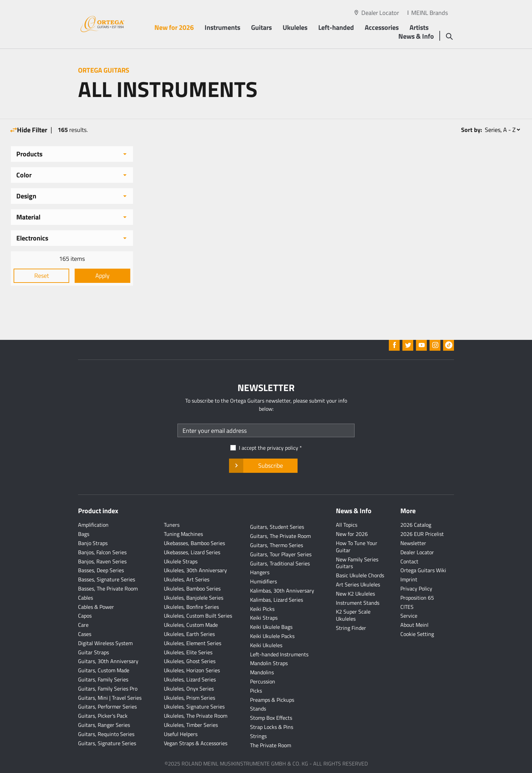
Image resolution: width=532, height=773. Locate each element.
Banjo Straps (93, 543)
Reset (42, 276)
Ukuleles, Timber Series (191, 725)
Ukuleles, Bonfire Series (191, 607)
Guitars (261, 27)
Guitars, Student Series (277, 527)
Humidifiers (263, 581)
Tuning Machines (183, 534)
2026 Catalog (416, 525)
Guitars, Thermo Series (277, 545)
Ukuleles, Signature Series (194, 707)
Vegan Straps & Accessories (196, 743)
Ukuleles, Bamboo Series (192, 588)
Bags (84, 534)
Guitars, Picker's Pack (103, 716)
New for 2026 (174, 27)
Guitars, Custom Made (104, 670)
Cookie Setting (417, 634)
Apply (102, 276)
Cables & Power (96, 607)
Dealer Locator (380, 13)
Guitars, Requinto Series (106, 734)
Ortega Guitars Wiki (423, 570)
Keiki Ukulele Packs (272, 636)
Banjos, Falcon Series (102, 552)
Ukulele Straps (181, 561)
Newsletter (413, 543)
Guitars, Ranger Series (104, 725)
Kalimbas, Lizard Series (277, 600)
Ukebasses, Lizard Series (192, 552)
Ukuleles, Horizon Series (192, 670)
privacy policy (283, 448)
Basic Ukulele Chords (360, 575)
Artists (419, 27)
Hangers (260, 572)
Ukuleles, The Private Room (196, 716)
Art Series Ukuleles (358, 584)
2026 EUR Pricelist (422, 534)
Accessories (382, 27)
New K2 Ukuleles (355, 594)
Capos (85, 616)
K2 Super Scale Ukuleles (353, 615)
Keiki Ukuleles (266, 645)
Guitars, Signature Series (107, 743)
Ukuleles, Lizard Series (190, 679)
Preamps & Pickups (272, 700)
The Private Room (271, 745)
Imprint (409, 579)
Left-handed (336, 27)
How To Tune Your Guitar (357, 547)
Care (83, 625)
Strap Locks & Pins (272, 727)
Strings (258, 736)
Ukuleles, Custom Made (191, 625)
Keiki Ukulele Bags (271, 627)
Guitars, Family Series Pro (108, 689)
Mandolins (262, 672)
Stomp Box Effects (271, 718)
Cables (85, 598)
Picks (256, 691)
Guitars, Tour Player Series (281, 554)
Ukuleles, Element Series (193, 643)
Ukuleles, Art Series (187, 579)
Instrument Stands (358, 603)
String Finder (351, 628)
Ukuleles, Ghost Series (190, 661)
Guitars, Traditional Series (280, 563)
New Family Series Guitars (357, 563)
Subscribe (263, 466)
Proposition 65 (417, 598)
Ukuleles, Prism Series (189, 698)
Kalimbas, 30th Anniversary (282, 591)
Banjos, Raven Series (102, 561)
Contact (409, 561)
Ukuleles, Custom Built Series (198, 616)
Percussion (263, 681)
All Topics (347, 525)
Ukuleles (295, 27)
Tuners (172, 525)
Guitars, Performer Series (107, 707)
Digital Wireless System (105, 643)
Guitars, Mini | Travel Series (110, 698)
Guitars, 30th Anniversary (108, 661)
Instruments (222, 27)
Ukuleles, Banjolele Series (194, 598)
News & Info (416, 36)
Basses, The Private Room (108, 588)
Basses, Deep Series (101, 570)
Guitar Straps (93, 652)
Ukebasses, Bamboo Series (194, 543)
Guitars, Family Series (103, 679)
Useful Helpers (181, 734)
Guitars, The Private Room (280, 536)
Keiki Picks (262, 609)
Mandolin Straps (269, 663)
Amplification (93, 525)
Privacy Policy (416, 588)
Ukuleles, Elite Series (188, 652)
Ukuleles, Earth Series (189, 634)
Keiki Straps (264, 618)
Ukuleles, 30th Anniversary (195, 570)
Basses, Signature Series (107, 579)
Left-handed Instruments (279, 654)
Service (409, 616)
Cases (85, 634)
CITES (407, 607)
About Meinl (414, 625)
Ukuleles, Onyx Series (189, 689)
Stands (258, 709)
